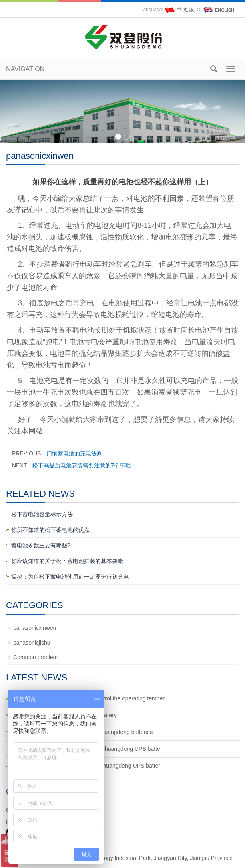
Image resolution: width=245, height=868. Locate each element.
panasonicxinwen (35, 628)
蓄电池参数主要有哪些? (41, 545)
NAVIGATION (25, 69)
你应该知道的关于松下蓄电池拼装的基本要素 (67, 561)
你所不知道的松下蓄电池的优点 (50, 530)
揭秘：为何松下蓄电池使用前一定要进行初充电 (70, 577)
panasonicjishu (32, 643)
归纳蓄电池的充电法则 (74, 453)
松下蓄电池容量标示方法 (42, 514)
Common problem (35, 657)
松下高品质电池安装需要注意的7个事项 (82, 465)
